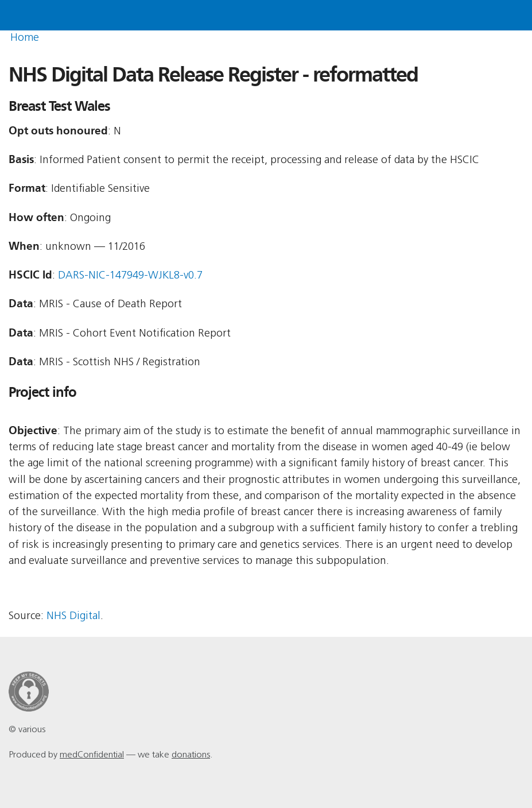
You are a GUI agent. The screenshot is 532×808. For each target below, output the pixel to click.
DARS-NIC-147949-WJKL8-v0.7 (130, 276)
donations (191, 755)
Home (25, 38)
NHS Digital (73, 616)
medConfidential (92, 755)
